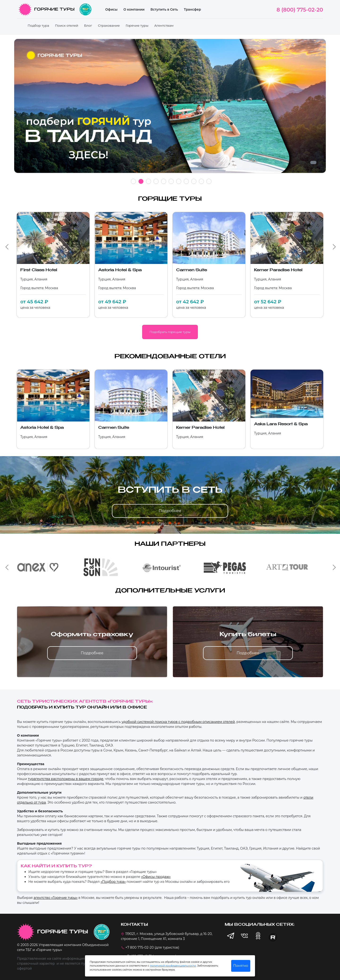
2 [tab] (141, 181)
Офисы (111, 9)
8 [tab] (186, 181)
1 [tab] (133, 181)
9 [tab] (194, 181)
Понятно (241, 966)
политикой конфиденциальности (173, 966)
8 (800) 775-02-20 (300, 10)
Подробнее (170, 511)
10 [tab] (201, 181)
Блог (88, 25)
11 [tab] (209, 181)
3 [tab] (149, 181)
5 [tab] (164, 181)
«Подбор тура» (113, 882)
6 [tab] (171, 181)
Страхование (109, 25)
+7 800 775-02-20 (140, 947)
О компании (134, 9)
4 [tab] (156, 181)
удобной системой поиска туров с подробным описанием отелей (178, 722)
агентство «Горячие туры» (55, 898)
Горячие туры (137, 25)
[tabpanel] (170, 108)
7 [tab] (179, 181)
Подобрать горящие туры (170, 332)
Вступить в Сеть (164, 9)
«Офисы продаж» (156, 877)
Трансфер (193, 9)
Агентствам (164, 25)
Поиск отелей (67, 25)
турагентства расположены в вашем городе (66, 779)
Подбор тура (38, 25)
